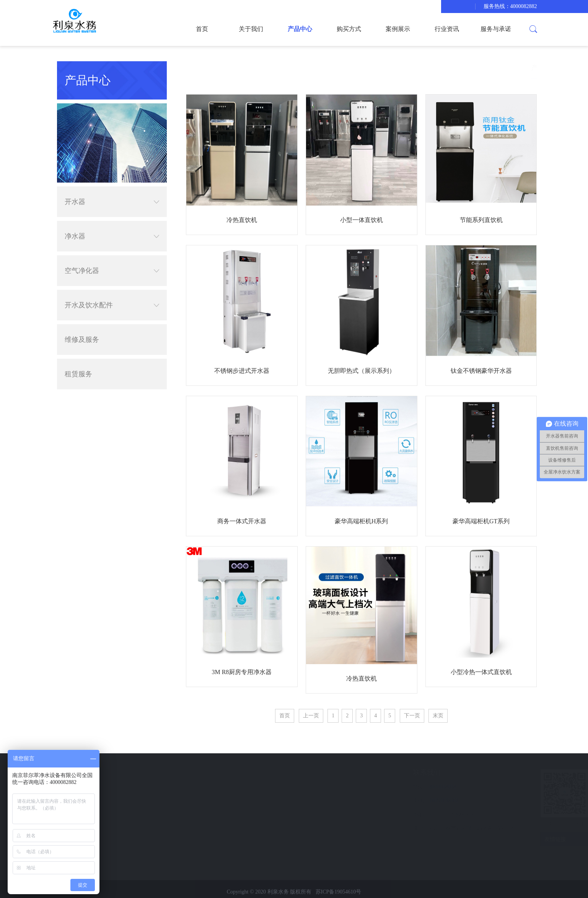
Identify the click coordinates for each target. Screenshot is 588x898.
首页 (202, 29)
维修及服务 (82, 340)
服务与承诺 (496, 29)
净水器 (112, 236)
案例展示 (398, 29)
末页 (438, 716)
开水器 (112, 202)
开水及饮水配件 (112, 305)
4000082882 (388, 787)
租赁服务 (78, 374)
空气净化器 (112, 271)
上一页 (311, 716)
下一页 (412, 716)
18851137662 (389, 801)
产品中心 (300, 29)
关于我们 (251, 29)
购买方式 (349, 29)
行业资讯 (447, 29)
